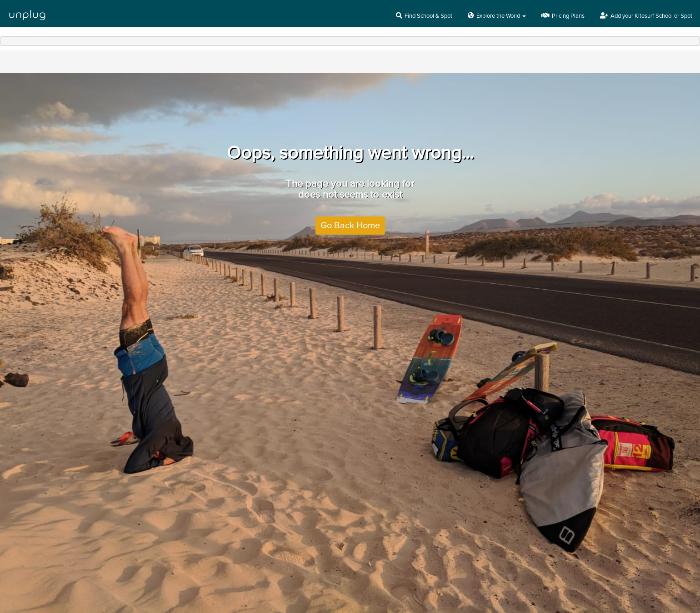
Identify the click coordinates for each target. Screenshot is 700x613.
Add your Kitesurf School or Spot (646, 16)
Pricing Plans (563, 16)
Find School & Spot (424, 16)
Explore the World (497, 16)
